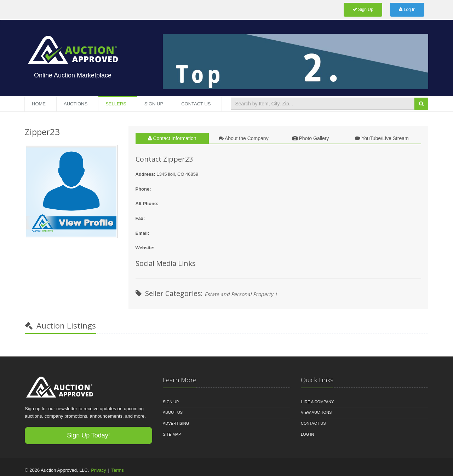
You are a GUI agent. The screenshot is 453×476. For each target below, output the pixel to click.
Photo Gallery (311, 138)
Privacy (99, 470)
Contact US (196, 104)
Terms (117, 470)
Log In (407, 10)
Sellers (116, 104)
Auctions (76, 104)
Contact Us (313, 423)
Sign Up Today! (88, 435)
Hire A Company (317, 402)
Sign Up (363, 10)
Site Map (172, 434)
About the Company (244, 138)
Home (39, 104)
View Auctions (316, 412)
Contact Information (172, 138)
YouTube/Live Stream (382, 138)
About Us (173, 412)
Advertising (176, 423)
